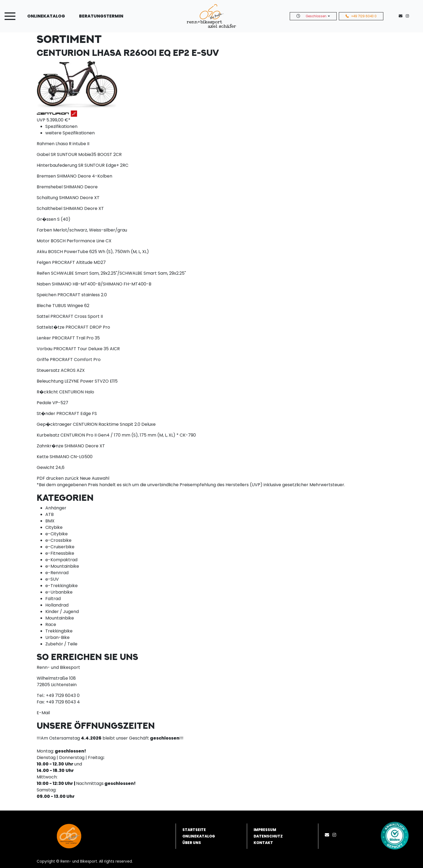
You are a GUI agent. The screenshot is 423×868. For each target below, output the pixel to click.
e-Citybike (57, 534)
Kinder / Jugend (62, 612)
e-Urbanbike (59, 592)
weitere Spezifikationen (70, 133)
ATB (50, 514)
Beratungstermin (101, 16)
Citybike (54, 527)
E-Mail (43, 713)
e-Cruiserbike (60, 547)
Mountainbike (60, 618)
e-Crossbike (58, 540)
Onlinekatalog (46, 16)
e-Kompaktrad (61, 560)
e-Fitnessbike (60, 553)
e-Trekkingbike (62, 586)
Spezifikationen (61, 126)
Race (51, 624)
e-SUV (52, 579)
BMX (50, 521)
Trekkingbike (59, 631)
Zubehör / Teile (61, 644)
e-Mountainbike (62, 566)
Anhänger (56, 508)
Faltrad (53, 599)
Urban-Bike (57, 637)
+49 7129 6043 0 (361, 16)
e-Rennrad (57, 573)
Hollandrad (57, 605)
